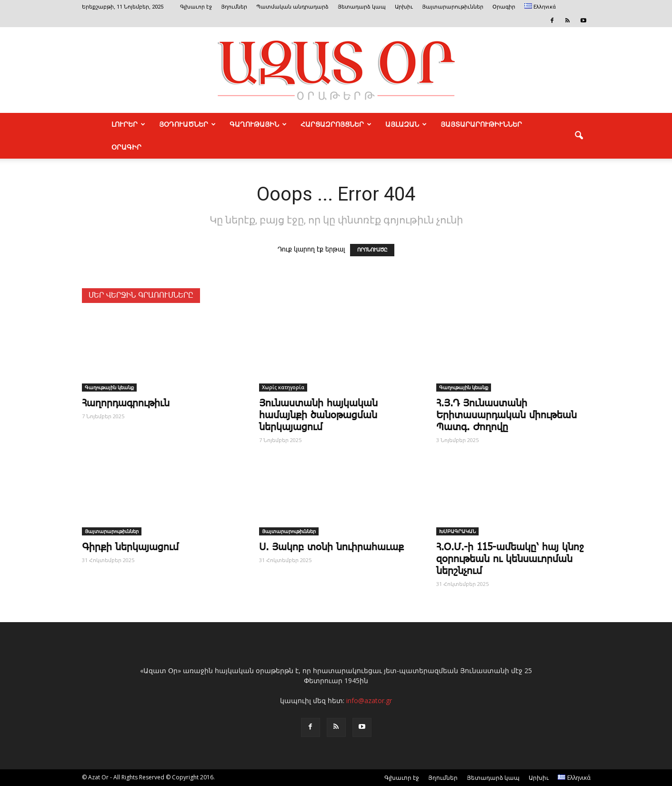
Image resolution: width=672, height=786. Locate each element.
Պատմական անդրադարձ (292, 7)
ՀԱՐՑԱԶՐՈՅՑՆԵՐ (336, 124)
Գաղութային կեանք (109, 387)
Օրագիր (504, 7)
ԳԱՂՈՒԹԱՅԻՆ (258, 124)
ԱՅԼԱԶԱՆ (406, 124)
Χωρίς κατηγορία (283, 387)
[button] (579, 136)
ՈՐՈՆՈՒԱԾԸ (372, 250)
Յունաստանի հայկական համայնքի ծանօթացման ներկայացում (318, 415)
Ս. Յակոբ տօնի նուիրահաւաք (331, 547)
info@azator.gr (369, 700)
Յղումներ (234, 7)
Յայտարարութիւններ (453, 7)
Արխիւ (404, 7)
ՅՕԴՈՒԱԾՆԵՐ (187, 124)
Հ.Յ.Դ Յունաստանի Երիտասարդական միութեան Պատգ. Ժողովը (507, 415)
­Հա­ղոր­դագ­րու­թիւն (126, 403)
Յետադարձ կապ (362, 7)
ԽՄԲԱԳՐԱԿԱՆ (457, 531)
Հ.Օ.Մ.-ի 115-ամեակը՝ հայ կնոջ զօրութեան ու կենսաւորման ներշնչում (510, 559)
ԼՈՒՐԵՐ (128, 124)
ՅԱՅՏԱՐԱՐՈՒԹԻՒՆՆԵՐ (481, 124)
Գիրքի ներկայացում (130, 547)
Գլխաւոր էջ (196, 7)
